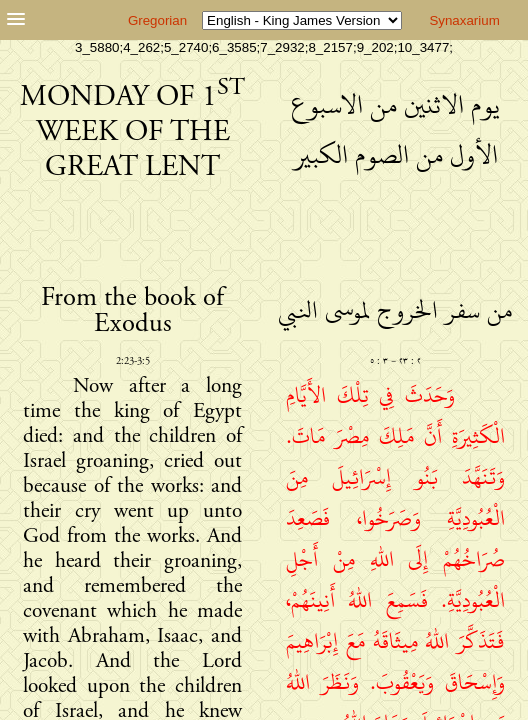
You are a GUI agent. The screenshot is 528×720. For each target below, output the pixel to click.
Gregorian (157, 20)
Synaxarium (464, 20)
